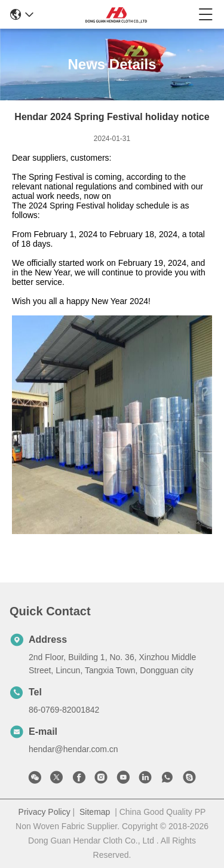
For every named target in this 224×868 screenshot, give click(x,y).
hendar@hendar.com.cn (73, 749)
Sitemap (95, 812)
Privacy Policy (45, 812)
